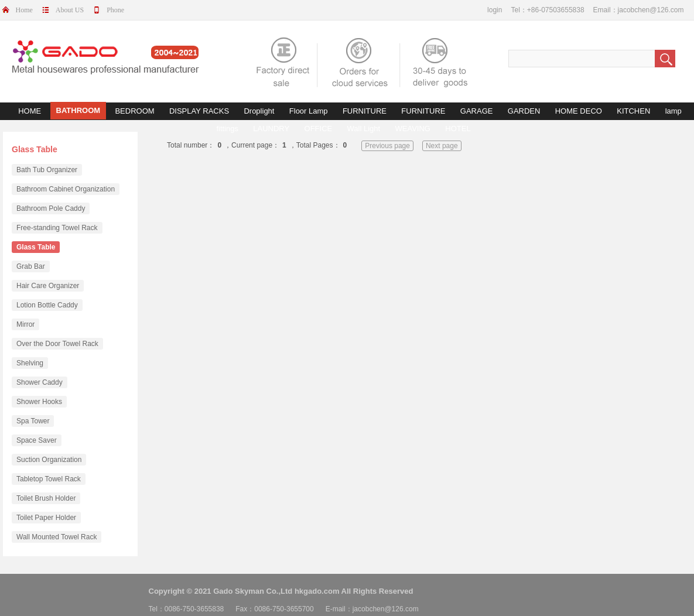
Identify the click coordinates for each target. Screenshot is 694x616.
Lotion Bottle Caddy (47, 305)
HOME (30, 111)
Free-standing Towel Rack (57, 228)
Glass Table (36, 247)
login (495, 10)
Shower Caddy (40, 382)
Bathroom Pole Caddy (51, 208)
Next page (442, 146)
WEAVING (413, 129)
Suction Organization (49, 460)
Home (24, 10)
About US (70, 10)
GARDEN (524, 111)
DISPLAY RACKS (199, 111)
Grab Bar (31, 266)
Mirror (25, 324)
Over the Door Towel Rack (57, 344)
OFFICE (319, 129)
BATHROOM (78, 110)
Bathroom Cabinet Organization (66, 189)
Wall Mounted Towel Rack (57, 537)
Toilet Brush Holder (46, 498)
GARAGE (477, 111)
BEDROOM (134, 111)
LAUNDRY (271, 129)
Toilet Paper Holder (46, 518)
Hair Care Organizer (48, 286)
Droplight (259, 111)
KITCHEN (633, 111)
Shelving (30, 363)
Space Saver (37, 440)
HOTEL (458, 129)
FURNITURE (365, 111)
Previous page (387, 146)
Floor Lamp (309, 111)
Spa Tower (33, 421)
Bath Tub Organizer (47, 170)
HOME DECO (579, 111)
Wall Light (364, 129)
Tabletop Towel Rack (49, 479)
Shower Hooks (39, 402)
